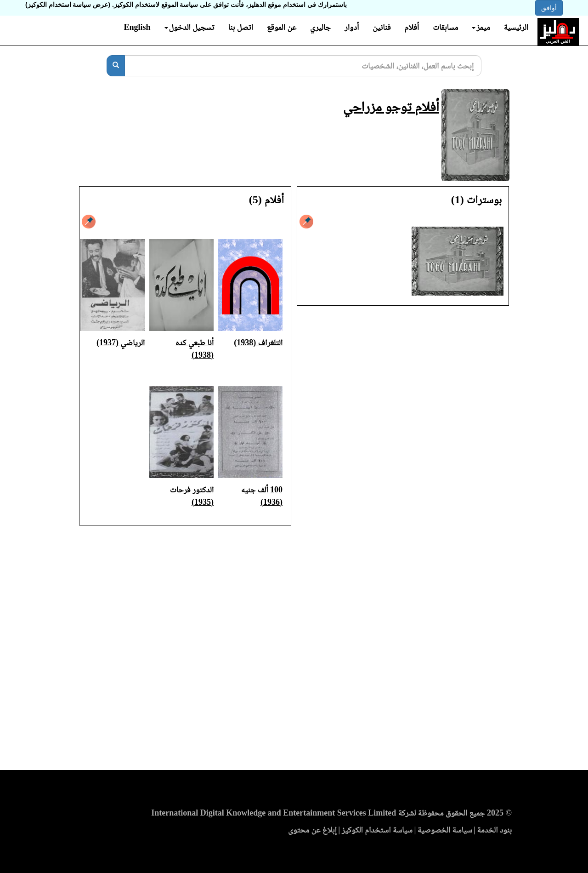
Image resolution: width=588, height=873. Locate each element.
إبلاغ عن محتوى (312, 830)
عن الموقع (282, 27)
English (137, 27)
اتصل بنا (240, 27)
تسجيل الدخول (189, 27)
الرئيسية (516, 27)
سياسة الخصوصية (445, 830)
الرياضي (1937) (121, 342)
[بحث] (116, 66)
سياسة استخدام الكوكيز (377, 830)
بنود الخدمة (494, 830)
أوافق (549, 8)
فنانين (382, 27)
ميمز (481, 27)
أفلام (412, 27)
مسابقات (445, 27)
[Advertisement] (294, 650)
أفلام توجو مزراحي (391, 106)
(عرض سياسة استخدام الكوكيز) (68, 5)
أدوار (352, 27)
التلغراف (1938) (258, 342)
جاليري (320, 27)
